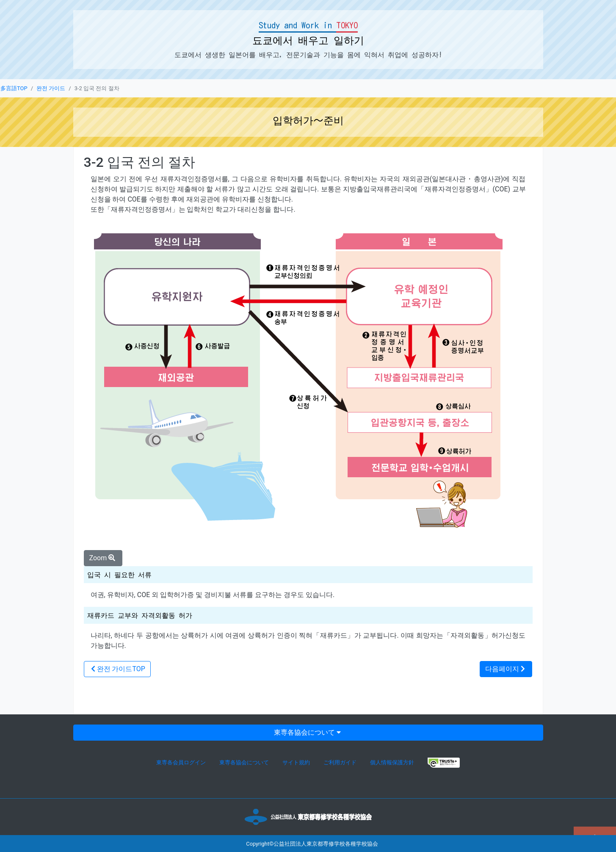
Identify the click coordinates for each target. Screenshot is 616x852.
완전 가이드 (51, 88)
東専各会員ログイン (181, 762)
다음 (506, 669)
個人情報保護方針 (392, 762)
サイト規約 (296, 762)
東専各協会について (308, 732)
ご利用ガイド (340, 762)
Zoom (103, 558)
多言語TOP (14, 88)
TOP (117, 669)
